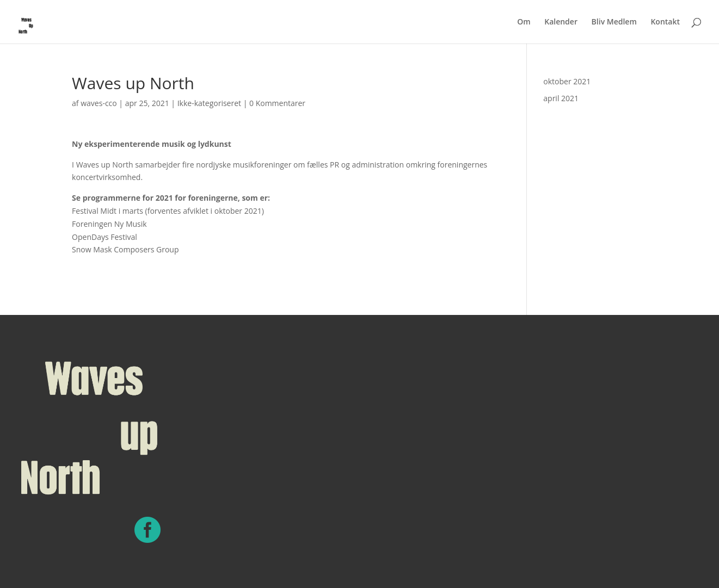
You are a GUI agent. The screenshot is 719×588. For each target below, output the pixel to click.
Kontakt (665, 22)
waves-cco (99, 103)
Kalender (561, 22)
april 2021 (561, 98)
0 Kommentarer (277, 103)
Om (524, 22)
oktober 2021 (567, 81)
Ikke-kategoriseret (209, 103)
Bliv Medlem (614, 22)
